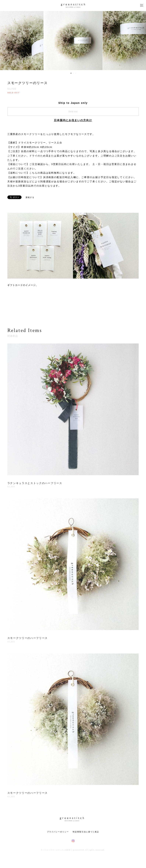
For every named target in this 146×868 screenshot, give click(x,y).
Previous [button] (6, 41)
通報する (30, 197)
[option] (73, 41)
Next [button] (140, 41)
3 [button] (76, 73)
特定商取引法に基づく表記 (86, 832)
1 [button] (71, 73)
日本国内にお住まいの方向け (73, 120)
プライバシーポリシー (58, 832)
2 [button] (73, 73)
